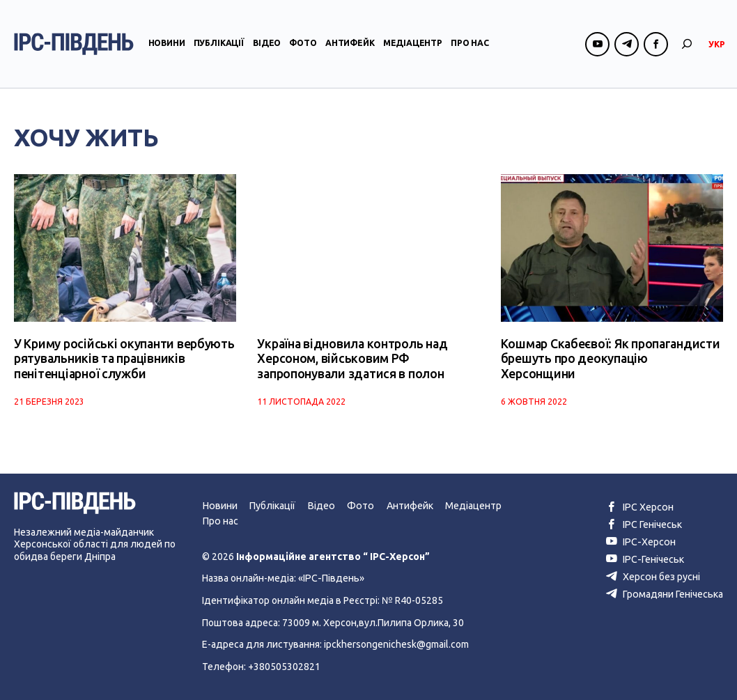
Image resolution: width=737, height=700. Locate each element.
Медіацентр (413, 44)
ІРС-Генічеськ (645, 558)
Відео (267, 44)
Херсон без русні (653, 575)
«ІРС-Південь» (331, 577)
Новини (167, 44)
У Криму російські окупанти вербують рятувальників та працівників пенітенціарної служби (122, 358)
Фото (303, 44)
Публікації (219, 44)
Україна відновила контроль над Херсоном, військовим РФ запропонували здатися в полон (352, 358)
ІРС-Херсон (641, 541)
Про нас (470, 44)
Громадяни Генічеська (665, 592)
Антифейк (350, 44)
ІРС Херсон (640, 507)
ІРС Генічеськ (644, 524)
